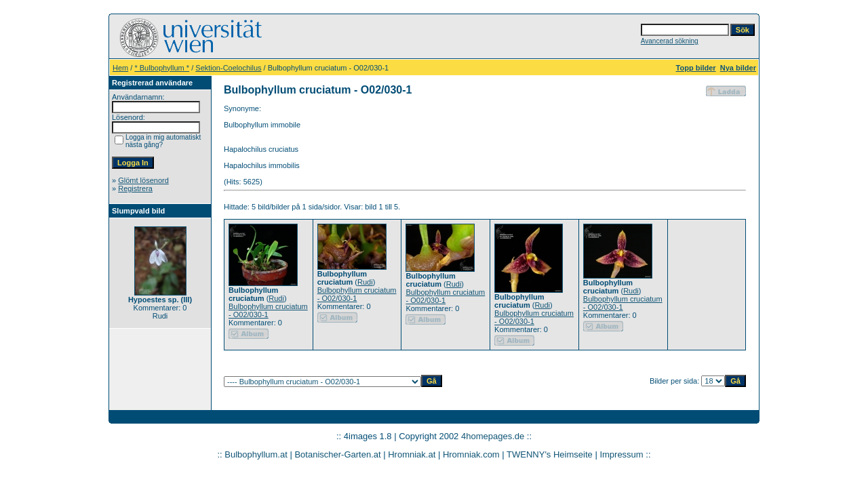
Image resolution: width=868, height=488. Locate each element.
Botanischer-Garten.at (337, 454)
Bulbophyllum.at (256, 454)
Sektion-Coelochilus (228, 68)
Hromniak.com (471, 454)
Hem (120, 68)
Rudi (276, 298)
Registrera (135, 188)
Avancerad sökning (670, 41)
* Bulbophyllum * (162, 68)
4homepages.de (493, 436)
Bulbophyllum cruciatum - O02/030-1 (268, 310)
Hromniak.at (412, 454)
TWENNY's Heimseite (550, 454)
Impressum (621, 454)
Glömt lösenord (143, 180)
